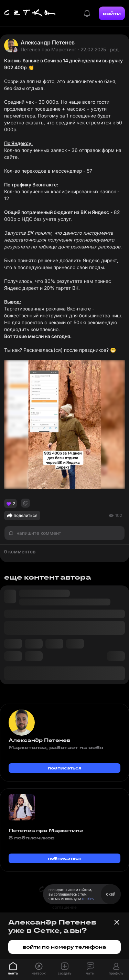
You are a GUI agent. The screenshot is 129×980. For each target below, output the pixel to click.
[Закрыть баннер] (117, 922)
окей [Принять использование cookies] (111, 894)
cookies (88, 899)
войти (112, 13)
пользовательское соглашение (64, 904)
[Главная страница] (30, 13)
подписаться (65, 768)
